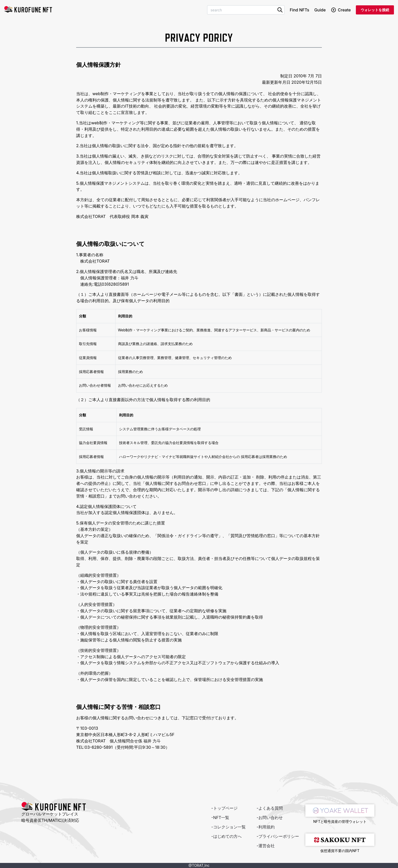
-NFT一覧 (220, 818)
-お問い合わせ (270, 818)
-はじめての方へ (226, 836)
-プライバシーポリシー (278, 836)
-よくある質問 (270, 808)
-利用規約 (266, 827)
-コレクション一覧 (228, 827)
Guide (320, 10)
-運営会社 (266, 846)
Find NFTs (299, 10)
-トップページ (224, 808)
